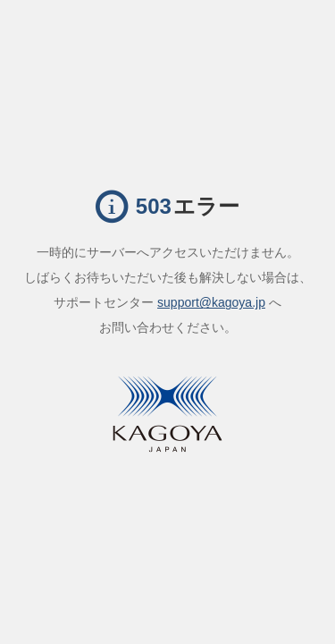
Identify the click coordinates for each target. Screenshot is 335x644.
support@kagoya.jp (211, 302)
